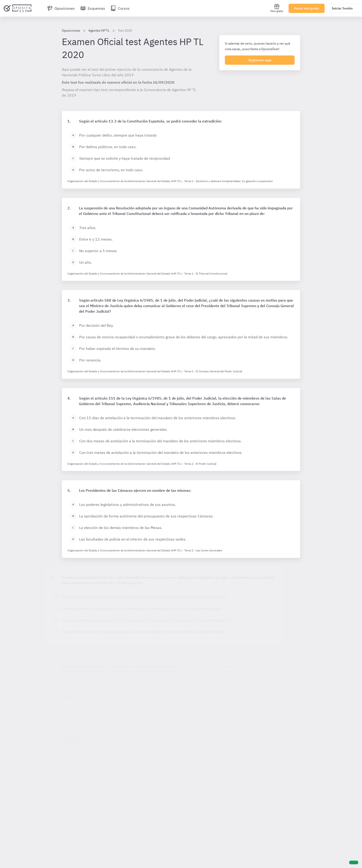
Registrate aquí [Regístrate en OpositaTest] (260, 60)
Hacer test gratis (307, 8)
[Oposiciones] (61, 8)
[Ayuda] (354, 862)
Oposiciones (71, 31)
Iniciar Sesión (342, 8)
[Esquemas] (93, 8)
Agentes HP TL (99, 31)
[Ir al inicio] (18, 8)
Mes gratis (277, 8)
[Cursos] (120, 8)
